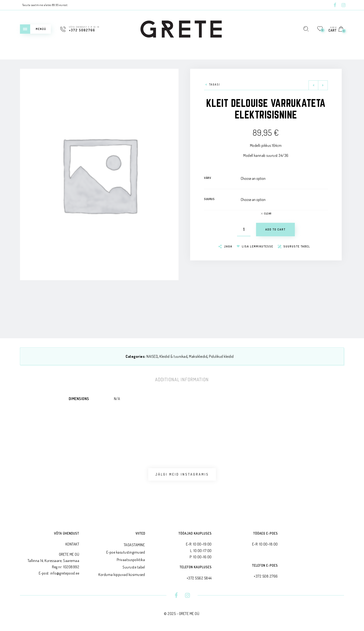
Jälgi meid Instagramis (182, 474)
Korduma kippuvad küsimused (122, 575)
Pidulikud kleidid (221, 356)
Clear (268, 214)
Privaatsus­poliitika (131, 560)
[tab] (182, 379)
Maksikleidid (198, 356)
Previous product (313, 85)
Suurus (209, 199)
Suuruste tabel (134, 567)
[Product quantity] (244, 230)
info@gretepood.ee (65, 573)
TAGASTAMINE (134, 545)
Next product (323, 85)
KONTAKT (72, 544)
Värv (208, 178)
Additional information (182, 379)
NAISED (152, 356)
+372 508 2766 (266, 576)
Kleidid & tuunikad (173, 356)
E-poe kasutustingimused (126, 552)
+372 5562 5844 (199, 578)
